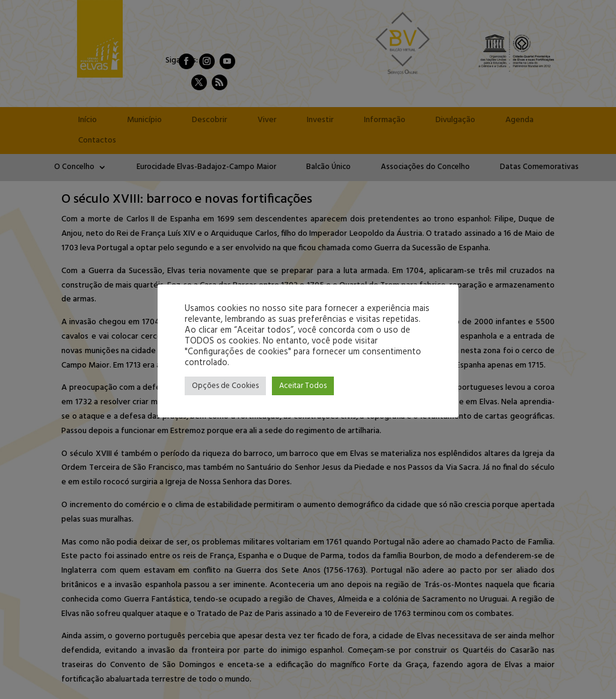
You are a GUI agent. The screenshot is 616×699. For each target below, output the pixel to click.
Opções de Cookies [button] (225, 386)
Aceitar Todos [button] (303, 386)
